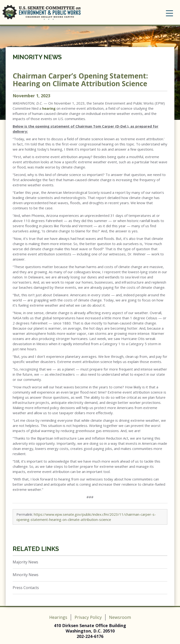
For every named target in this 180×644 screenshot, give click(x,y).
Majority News (25, 562)
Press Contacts (26, 588)
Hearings (58, 617)
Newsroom (120, 617)
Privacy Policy (88, 617)
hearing (49, 108)
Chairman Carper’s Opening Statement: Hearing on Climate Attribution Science (80, 80)
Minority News (37, 57)
